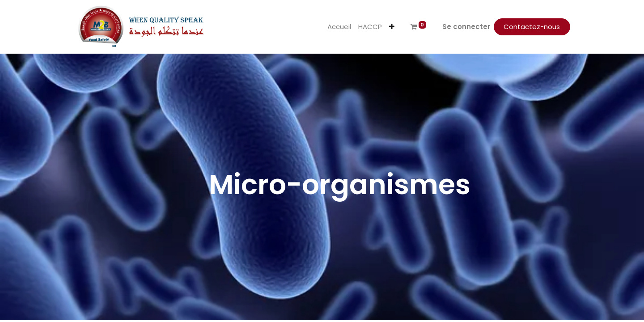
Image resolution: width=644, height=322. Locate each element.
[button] (392, 27)
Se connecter (466, 27)
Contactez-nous (532, 27)
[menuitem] (339, 27)
